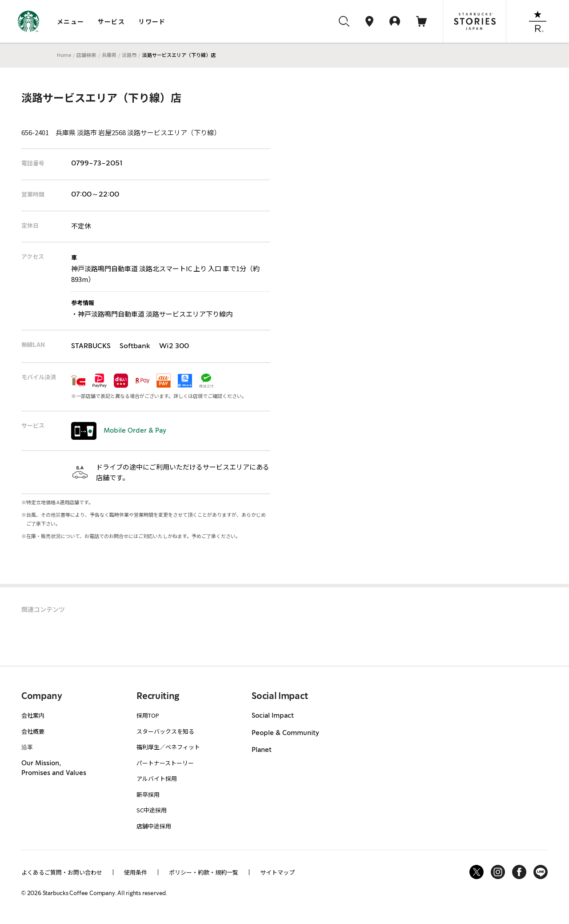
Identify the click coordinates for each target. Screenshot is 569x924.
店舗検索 (86, 55)
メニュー (71, 21)
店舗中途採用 (154, 826)
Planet (262, 750)
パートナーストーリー (165, 763)
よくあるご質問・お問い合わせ (62, 872)
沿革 (27, 747)
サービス (112, 21)
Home (64, 55)
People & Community (285, 733)
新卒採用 (148, 794)
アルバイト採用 (157, 778)
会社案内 (33, 715)
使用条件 (136, 872)
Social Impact (273, 716)
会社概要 (33, 731)
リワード (152, 21)
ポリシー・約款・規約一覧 (204, 872)
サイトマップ (277, 872)
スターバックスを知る (165, 731)
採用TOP (148, 715)
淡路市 (129, 55)
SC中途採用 (152, 810)
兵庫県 (109, 55)
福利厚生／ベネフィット (168, 747)
